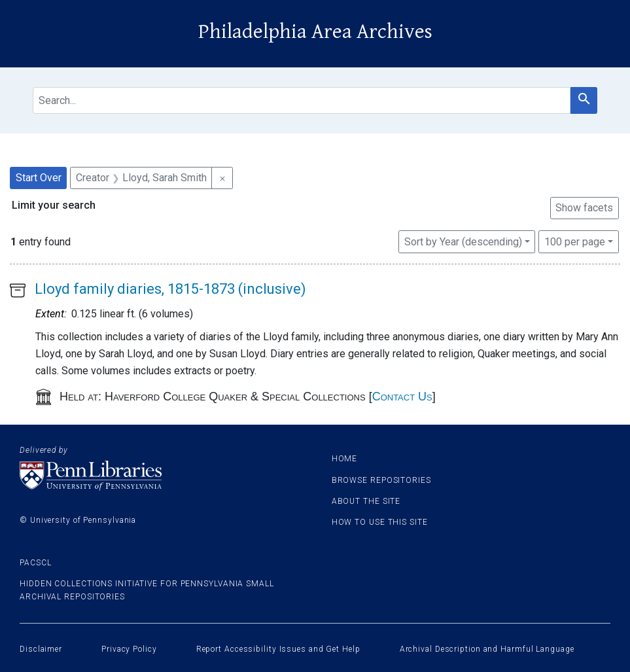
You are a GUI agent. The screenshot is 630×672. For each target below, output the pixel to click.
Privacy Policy (129, 649)
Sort (463, 242)
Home (345, 459)
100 (575, 241)
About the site (366, 501)
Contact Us (402, 397)
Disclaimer (41, 649)
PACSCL (35, 563)
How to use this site (380, 522)
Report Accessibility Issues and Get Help (278, 649)
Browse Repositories (381, 480)
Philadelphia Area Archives (315, 32)
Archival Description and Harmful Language (487, 649)
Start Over (39, 178)
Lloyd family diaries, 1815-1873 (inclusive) (170, 289)
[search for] (302, 100)
